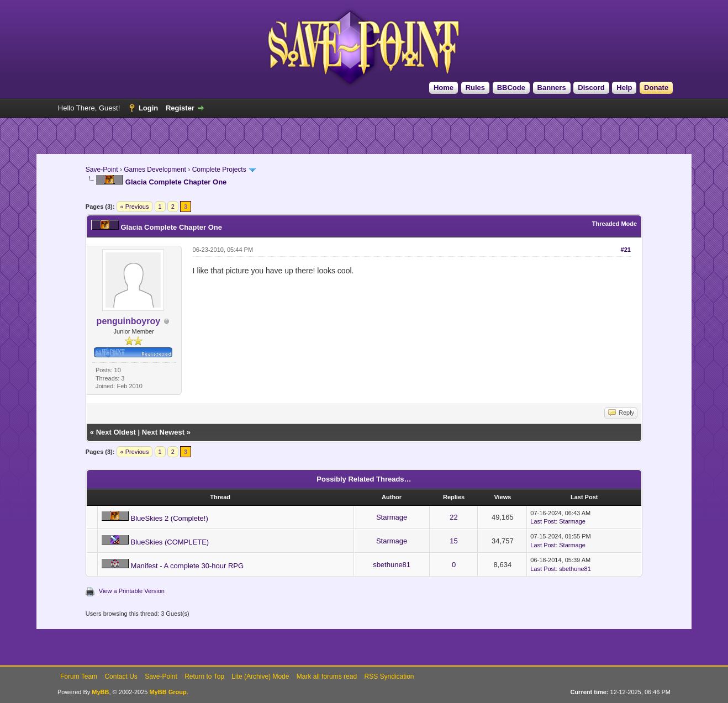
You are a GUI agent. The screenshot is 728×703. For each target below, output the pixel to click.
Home (444, 88)
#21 (626, 250)
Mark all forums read (327, 676)
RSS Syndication (389, 676)
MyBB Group (168, 692)
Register (180, 108)
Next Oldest (116, 432)
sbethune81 (392, 565)
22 (453, 517)
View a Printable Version (132, 591)
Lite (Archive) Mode (260, 676)
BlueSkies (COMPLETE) (170, 542)
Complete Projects (219, 170)
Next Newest (163, 432)
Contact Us (121, 676)
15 (453, 541)
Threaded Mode (614, 224)
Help (624, 88)
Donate (656, 88)
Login (148, 108)
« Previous (135, 207)
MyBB (100, 692)
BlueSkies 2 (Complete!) (170, 518)
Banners (552, 88)
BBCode (511, 88)
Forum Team (79, 676)
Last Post (543, 521)
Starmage (392, 517)
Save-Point (102, 170)
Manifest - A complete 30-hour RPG (187, 566)
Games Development (155, 170)
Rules (475, 88)
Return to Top (204, 676)
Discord (591, 88)
